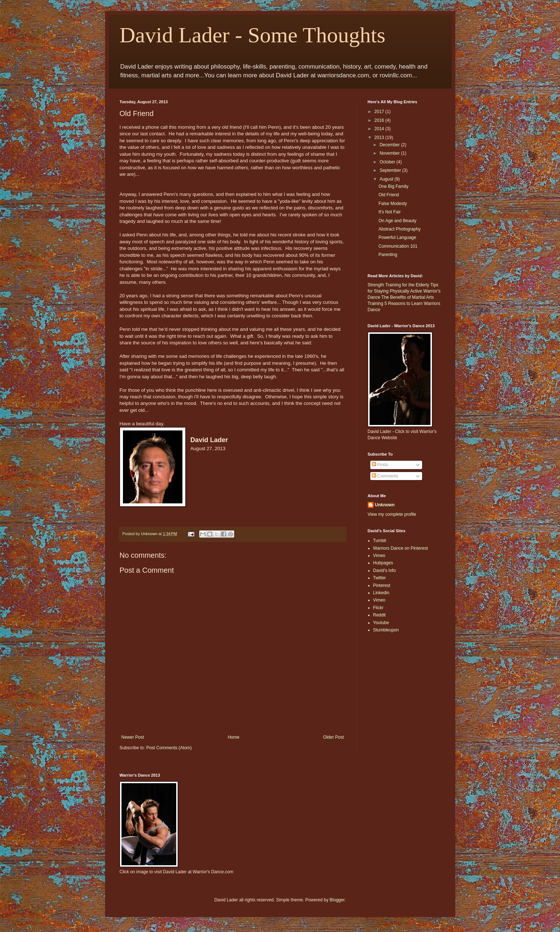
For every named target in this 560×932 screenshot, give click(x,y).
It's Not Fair (389, 212)
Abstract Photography (399, 229)
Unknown (385, 505)
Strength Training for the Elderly (399, 285)
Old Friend (389, 195)
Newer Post (133, 737)
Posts (380, 465)
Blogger (337, 900)
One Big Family (393, 186)
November (390, 153)
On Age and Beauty (397, 221)
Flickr (379, 608)
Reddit (380, 615)
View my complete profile (392, 514)
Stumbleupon (386, 630)
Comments (385, 476)
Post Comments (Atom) (169, 748)
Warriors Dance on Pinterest (401, 548)
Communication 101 (398, 246)
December (390, 145)
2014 (380, 129)
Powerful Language (397, 237)
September (391, 170)
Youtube (381, 623)
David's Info (385, 571)
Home (233, 737)
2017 (380, 112)
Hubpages (383, 563)
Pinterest (382, 585)
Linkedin (381, 593)
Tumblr (380, 541)
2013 (380, 138)
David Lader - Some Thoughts (253, 35)
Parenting (388, 255)
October (388, 162)
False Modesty (393, 204)
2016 (380, 120)
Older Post (334, 737)
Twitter (380, 578)
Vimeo (379, 556)
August (387, 179)
